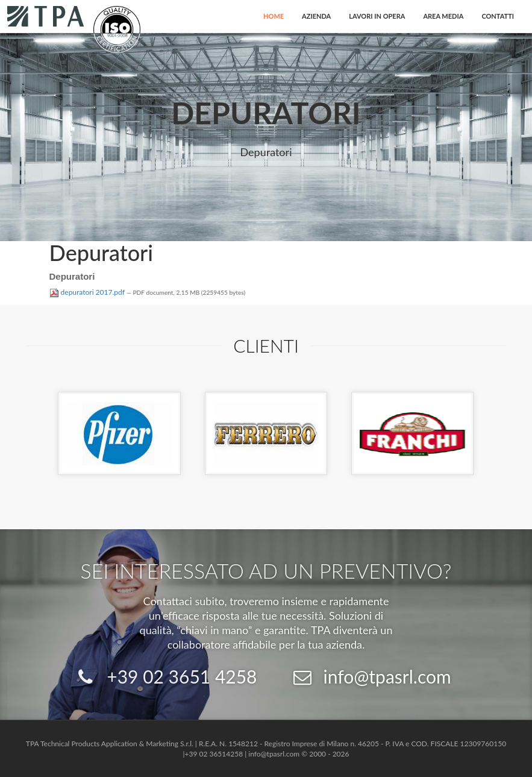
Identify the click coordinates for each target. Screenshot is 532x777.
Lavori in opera (377, 16)
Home (274, 16)
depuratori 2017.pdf (88, 292)
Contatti (498, 16)
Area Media (443, 16)
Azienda (316, 16)
